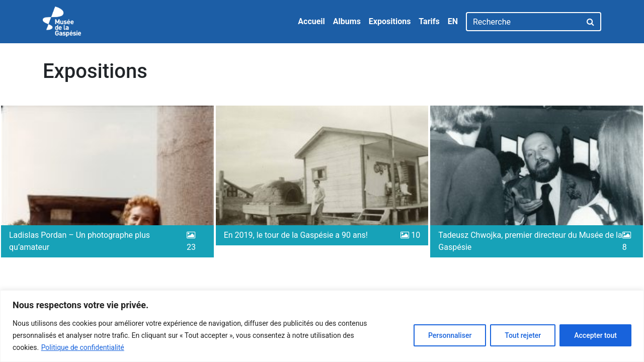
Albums (347, 21)
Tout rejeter (523, 335)
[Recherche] (524, 22)
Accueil (311, 21)
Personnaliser (450, 335)
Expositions (390, 21)
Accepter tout (595, 335)
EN (453, 21)
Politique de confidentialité (83, 347)
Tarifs (429, 21)
